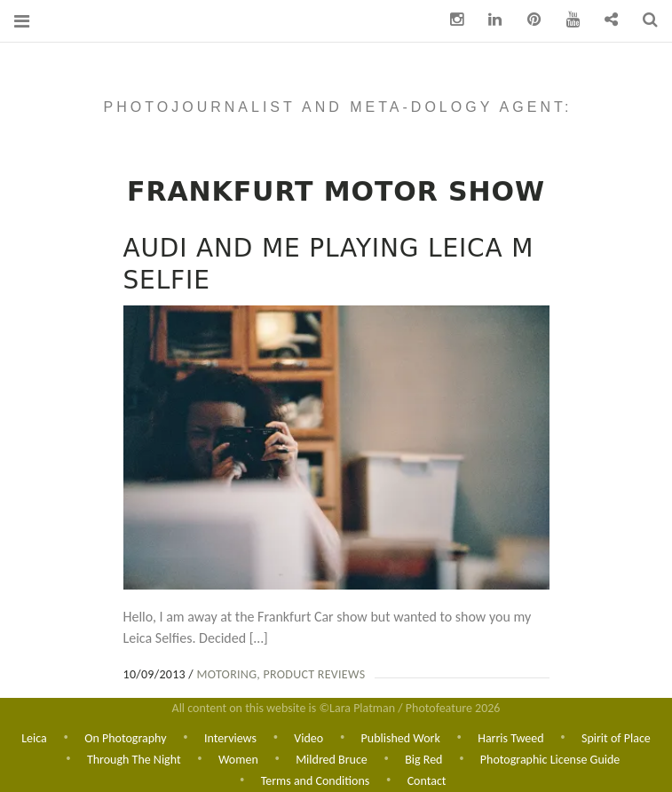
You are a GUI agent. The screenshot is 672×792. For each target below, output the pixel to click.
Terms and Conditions (316, 781)
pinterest (527, 20)
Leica (34, 737)
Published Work (401, 737)
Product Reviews (315, 674)
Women (238, 759)
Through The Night (134, 759)
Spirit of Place (616, 737)
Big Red (423, 759)
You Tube (566, 20)
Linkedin (489, 20)
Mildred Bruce (332, 759)
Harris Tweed (510, 737)
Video (308, 737)
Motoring (226, 674)
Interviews (230, 737)
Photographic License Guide (550, 759)
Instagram (450, 20)
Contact (427, 781)
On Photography (125, 737)
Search (644, 20)
